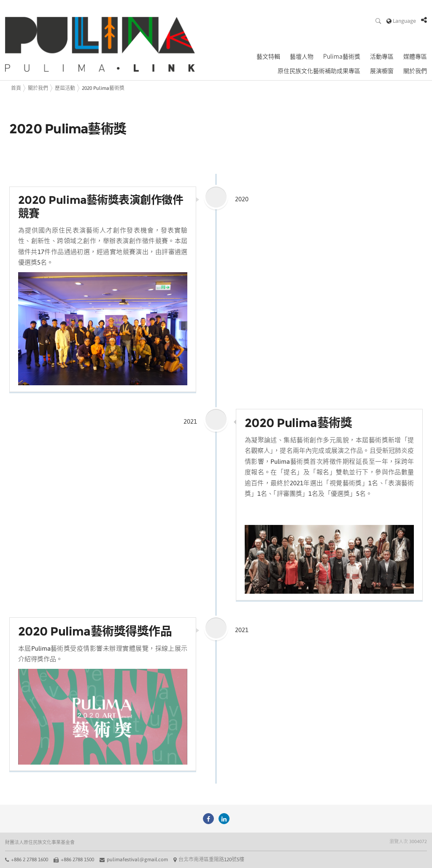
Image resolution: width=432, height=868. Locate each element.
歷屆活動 (65, 88)
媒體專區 (415, 57)
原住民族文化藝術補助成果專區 (319, 71)
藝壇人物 (302, 57)
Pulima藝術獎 (342, 57)
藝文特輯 (268, 57)
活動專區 (382, 57)
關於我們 (415, 71)
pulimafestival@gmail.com (137, 860)
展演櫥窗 (382, 71)
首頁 (16, 88)
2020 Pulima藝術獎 (103, 88)
